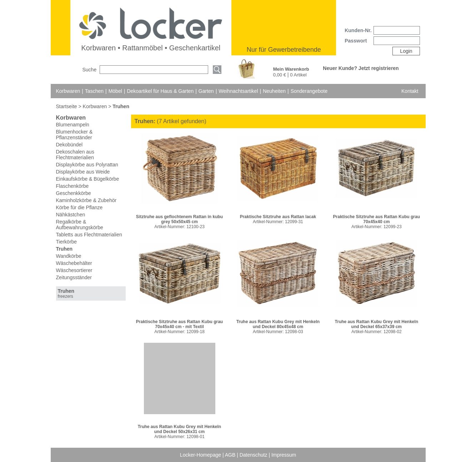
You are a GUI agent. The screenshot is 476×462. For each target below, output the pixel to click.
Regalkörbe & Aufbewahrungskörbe (80, 225)
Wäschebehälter (74, 263)
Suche (90, 70)
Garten (206, 91)
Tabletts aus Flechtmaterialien (89, 235)
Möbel (115, 91)
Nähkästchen (71, 215)
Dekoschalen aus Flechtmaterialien (75, 155)
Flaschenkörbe (72, 186)
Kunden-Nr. (358, 30)
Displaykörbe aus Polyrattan (87, 165)
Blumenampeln (73, 125)
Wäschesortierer (74, 270)
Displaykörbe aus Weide (83, 172)
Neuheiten (274, 91)
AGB (231, 455)
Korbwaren (68, 91)
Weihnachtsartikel (238, 91)
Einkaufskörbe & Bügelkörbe (88, 179)
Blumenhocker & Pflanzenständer (74, 135)
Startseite (67, 106)
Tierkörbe (67, 242)
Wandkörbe (69, 256)
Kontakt (410, 91)
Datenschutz (254, 455)
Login (406, 51)
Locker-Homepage (201, 455)
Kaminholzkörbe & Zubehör (86, 200)
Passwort (356, 41)
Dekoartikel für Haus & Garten (160, 91)
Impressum (284, 455)
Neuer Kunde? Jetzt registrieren (361, 68)
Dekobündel (69, 145)
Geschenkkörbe (74, 193)
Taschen (94, 91)
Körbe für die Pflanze (79, 207)
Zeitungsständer (74, 277)
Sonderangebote (309, 91)
